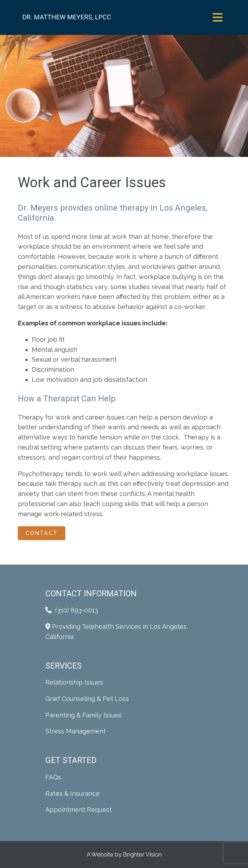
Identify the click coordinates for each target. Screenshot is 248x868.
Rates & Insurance (72, 794)
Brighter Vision (142, 854)
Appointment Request (79, 810)
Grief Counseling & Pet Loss (87, 699)
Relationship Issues (74, 682)
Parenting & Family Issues (84, 715)
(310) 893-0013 (77, 610)
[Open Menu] (218, 17)
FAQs (53, 777)
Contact (42, 533)
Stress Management (76, 731)
